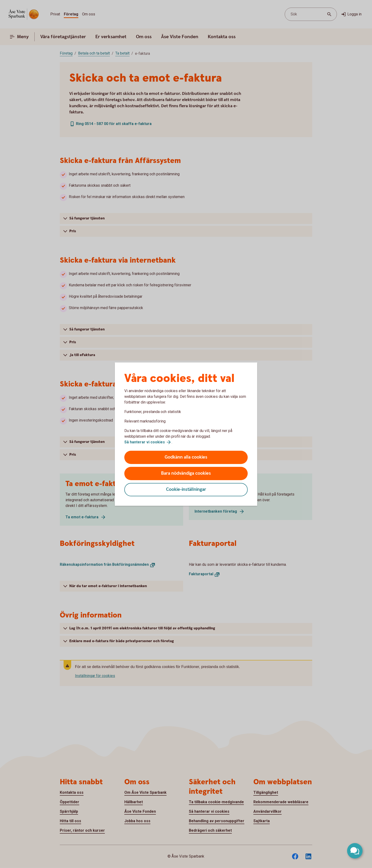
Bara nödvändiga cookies (186, 473)
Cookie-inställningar (186, 490)
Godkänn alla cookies (186, 457)
